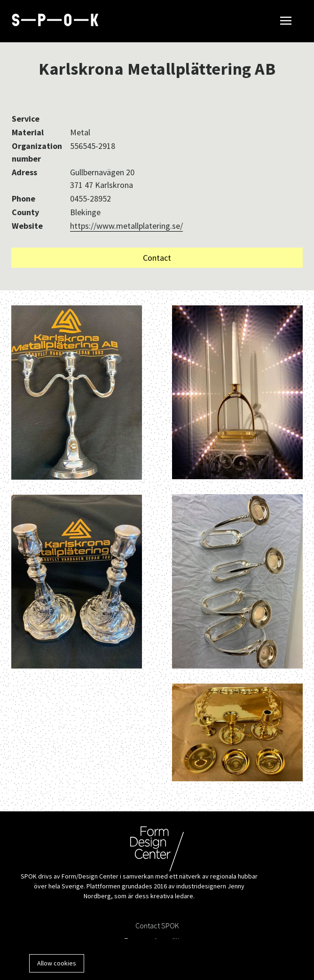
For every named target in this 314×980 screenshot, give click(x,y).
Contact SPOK (157, 926)
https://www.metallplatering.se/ (126, 226)
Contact (157, 258)
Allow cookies (57, 963)
